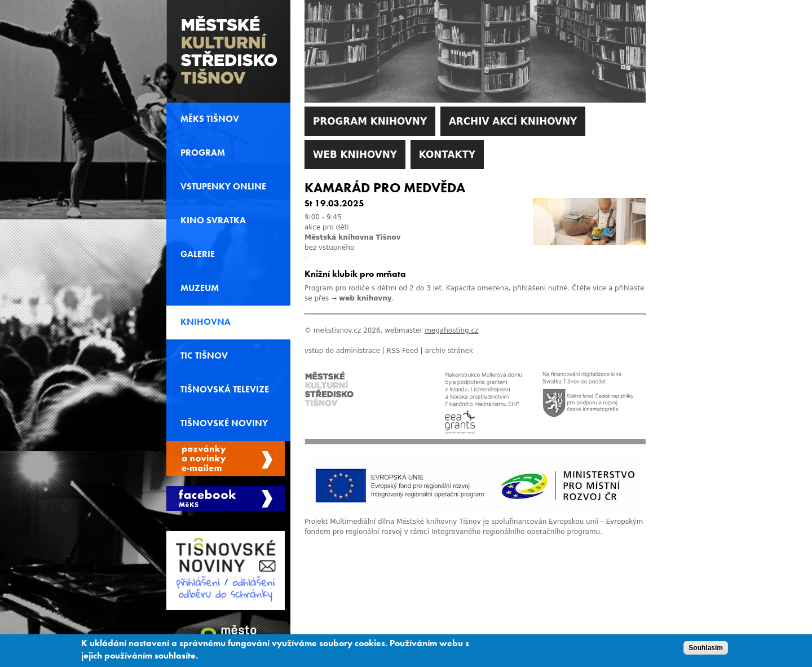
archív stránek (449, 351)
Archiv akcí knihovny (513, 121)
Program (203, 153)
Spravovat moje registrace (226, 458)
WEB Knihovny (355, 154)
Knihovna (206, 322)
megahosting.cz (451, 330)
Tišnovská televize (225, 390)
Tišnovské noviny (224, 423)
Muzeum (200, 288)
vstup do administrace (342, 351)
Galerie (198, 254)
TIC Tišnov (204, 356)
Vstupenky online (223, 187)
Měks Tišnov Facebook (226, 498)
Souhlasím (706, 650)
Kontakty (447, 154)
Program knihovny (370, 121)
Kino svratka (213, 220)
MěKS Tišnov (210, 119)
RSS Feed (403, 351)
